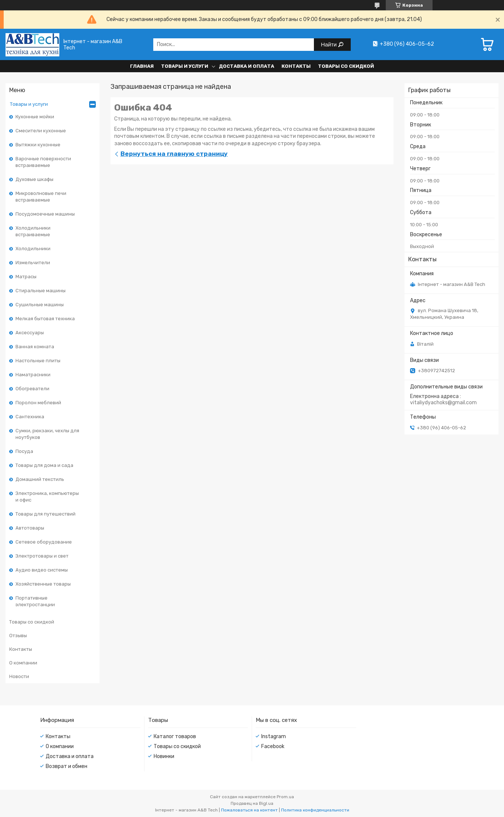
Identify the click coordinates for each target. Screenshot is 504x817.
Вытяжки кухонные (38, 145)
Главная (142, 66)
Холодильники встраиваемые (33, 231)
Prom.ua (285, 797)
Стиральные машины (41, 291)
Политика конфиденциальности (315, 810)
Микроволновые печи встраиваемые (41, 197)
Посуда (24, 451)
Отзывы (18, 636)
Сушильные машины (40, 305)
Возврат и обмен (66, 766)
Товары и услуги (185, 66)
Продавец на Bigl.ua (252, 803)
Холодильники (33, 249)
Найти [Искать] (330, 44)
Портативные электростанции (35, 601)
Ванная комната (35, 347)
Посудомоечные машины (45, 214)
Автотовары (30, 528)
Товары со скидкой (346, 66)
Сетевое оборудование (44, 542)
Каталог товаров (175, 736)
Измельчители (33, 263)
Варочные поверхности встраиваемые (43, 162)
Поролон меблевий (38, 403)
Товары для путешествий (45, 514)
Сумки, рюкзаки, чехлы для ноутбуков (47, 434)
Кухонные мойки (35, 117)
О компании (23, 663)
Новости (19, 676)
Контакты (296, 66)
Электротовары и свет (42, 556)
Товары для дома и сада (44, 465)
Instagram (274, 736)
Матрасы (26, 277)
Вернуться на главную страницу (174, 154)
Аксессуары (30, 333)
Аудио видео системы (42, 570)
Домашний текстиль (40, 479)
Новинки (164, 756)
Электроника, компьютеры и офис (47, 497)
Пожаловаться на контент (249, 810)
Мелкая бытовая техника (45, 319)
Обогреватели (32, 389)
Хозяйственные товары (43, 584)
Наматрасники (33, 375)
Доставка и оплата (246, 66)
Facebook (273, 746)
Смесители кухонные (41, 131)
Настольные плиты (38, 361)
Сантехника (30, 417)
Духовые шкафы (34, 179)
